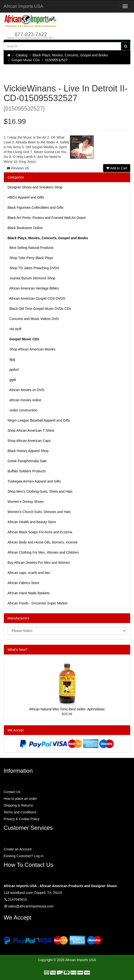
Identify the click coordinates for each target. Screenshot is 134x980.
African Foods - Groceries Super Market (37, 603)
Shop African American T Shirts (31, 431)
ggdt (12, 380)
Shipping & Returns (18, 805)
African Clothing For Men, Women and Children (43, 552)
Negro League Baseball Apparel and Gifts (39, 420)
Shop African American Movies (32, 349)
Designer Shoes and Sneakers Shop (35, 187)
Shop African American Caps (29, 441)
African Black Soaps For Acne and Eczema (40, 532)
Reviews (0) (18, 168)
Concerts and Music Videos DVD (33, 319)
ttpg (11, 359)
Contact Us (12, 792)
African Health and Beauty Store (32, 522)
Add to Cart (117, 168)
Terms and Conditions (20, 812)
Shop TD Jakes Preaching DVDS (33, 268)
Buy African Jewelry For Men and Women (39, 563)
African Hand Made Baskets (29, 593)
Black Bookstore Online (25, 228)
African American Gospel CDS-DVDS (36, 298)
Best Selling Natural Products (31, 248)
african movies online (24, 400)
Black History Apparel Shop (28, 451)
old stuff (14, 329)
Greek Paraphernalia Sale (27, 461)
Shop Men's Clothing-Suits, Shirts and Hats (40, 491)
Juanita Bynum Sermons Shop (31, 278)
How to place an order (20, 799)
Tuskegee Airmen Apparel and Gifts (34, 481)
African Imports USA (23, 6)
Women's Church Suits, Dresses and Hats (39, 512)
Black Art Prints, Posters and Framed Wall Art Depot (47, 218)
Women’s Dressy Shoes (26, 502)
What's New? (17, 650)
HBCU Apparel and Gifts (26, 197)
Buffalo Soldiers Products (27, 471)
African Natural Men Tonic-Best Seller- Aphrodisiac (67, 709)
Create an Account (18, 849)
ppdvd (13, 370)
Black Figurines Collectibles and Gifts (35, 208)
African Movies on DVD (26, 390)
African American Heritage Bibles (33, 288)
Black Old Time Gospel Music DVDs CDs (39, 309)
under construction (22, 410)
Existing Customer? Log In (24, 856)
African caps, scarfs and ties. (29, 573)
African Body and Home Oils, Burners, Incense (43, 542)
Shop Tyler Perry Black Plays (30, 258)
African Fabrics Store (23, 583)
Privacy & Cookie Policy (22, 819)
